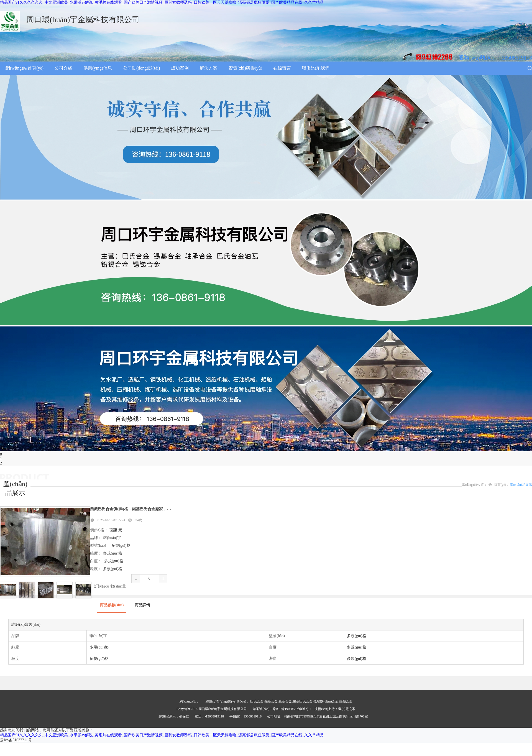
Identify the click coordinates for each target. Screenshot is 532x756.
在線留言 (282, 68)
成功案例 (180, 68)
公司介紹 (63, 68)
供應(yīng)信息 (98, 68)
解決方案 (209, 68)
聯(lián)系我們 (316, 68)
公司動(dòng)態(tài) (141, 68)
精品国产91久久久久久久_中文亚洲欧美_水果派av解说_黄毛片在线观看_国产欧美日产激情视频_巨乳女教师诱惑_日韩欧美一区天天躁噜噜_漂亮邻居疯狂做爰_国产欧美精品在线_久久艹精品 (162, 2)
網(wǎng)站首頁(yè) (25, 68)
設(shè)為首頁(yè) (493, 38)
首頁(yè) (497, 485)
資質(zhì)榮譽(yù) (245, 68)
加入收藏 (524, 38)
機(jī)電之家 (347, 709)
